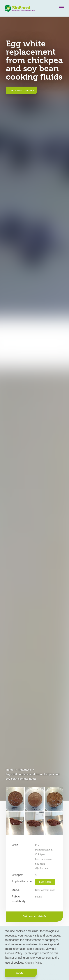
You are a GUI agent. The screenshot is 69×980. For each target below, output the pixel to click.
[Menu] (61, 8)
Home (10, 770)
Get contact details (22, 90)
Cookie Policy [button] (34, 963)
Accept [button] (21, 973)
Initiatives (25, 770)
